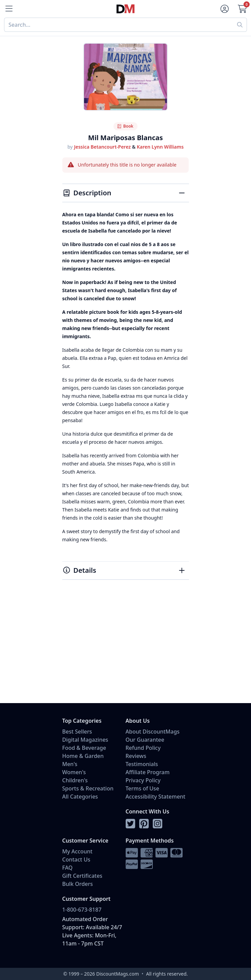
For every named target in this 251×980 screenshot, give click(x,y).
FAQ (68, 868)
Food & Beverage (84, 748)
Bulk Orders (78, 884)
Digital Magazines (85, 740)
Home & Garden (83, 756)
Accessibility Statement (156, 797)
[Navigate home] (125, 9)
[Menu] (9, 9)
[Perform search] (240, 25)
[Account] (225, 9)
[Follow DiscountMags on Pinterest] (144, 824)
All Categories (80, 797)
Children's (75, 780)
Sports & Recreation (88, 788)
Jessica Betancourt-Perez (102, 147)
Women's (74, 772)
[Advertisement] (126, 649)
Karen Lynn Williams (160, 147)
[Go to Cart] (242, 9)
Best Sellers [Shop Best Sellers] (77, 732)
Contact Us (76, 859)
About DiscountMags (153, 732)
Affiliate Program (148, 772)
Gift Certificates (82, 876)
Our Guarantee (145, 740)
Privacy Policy (143, 780)
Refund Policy (143, 748)
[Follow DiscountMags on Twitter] (130, 824)
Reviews (136, 756)
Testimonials (142, 764)
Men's (70, 764)
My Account (77, 851)
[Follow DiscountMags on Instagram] (158, 824)
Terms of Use (142, 788)
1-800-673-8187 (82, 910)
